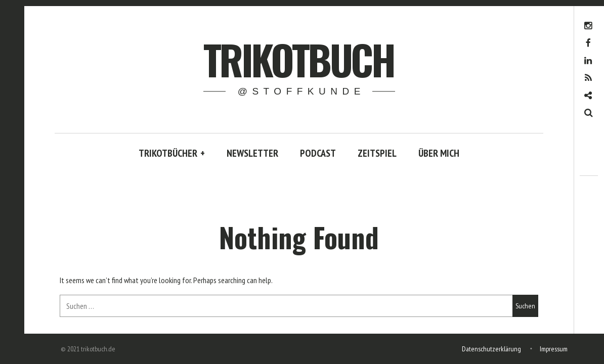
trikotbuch (299, 59)
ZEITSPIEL (377, 153)
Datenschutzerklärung (491, 349)
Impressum (554, 349)
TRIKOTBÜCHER (172, 153)
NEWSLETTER (252, 153)
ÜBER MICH (439, 153)
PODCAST (318, 153)
